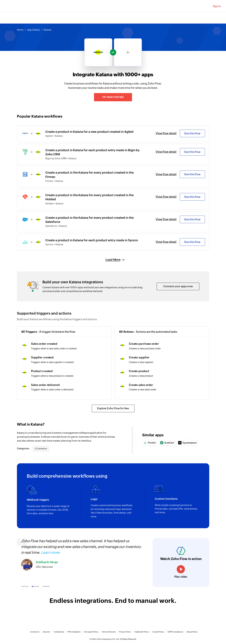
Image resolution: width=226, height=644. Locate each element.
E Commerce (41, 449)
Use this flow (192, 133)
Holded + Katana (54, 204)
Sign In (217, 6)
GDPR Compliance (175, 632)
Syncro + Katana (54, 244)
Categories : (24, 448)
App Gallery (34, 30)
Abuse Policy (192, 632)
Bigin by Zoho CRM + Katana (61, 158)
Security (46, 632)
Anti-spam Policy (91, 632)
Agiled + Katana (54, 136)
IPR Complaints (74, 632)
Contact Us (35, 632)
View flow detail (166, 133)
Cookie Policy (158, 632)
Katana (48, 30)
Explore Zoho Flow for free (113, 408)
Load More (113, 260)
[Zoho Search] (205, 6)
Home (20, 30)
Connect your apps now (178, 286)
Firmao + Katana (54, 181)
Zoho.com (12, 6)
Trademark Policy (142, 632)
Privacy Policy (125, 632)
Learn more (50, 553)
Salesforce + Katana (56, 226)
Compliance (59, 632)
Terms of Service (109, 632)
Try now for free (113, 97)
